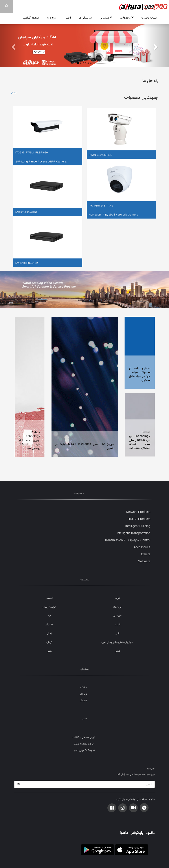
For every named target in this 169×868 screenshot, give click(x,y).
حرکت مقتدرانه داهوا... (84, 744)
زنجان (50, 633)
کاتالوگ (84, 701)
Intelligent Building (138, 526)
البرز (117, 633)
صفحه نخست (149, 18)
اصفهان (49, 598)
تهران (118, 598)
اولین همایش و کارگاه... (84, 737)
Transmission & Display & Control (127, 540)
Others (146, 554)
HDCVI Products (139, 519)
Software (144, 561)
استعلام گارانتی (31, 18)
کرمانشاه (118, 607)
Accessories (142, 547)
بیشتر (14, 93)
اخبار (68, 18)
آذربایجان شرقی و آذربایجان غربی (117, 642)
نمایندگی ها (85, 18)
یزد (49, 616)
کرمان (49, 642)
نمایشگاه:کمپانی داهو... (84, 750)
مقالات (83, 687)
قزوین (118, 624)
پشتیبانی (106, 18)
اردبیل (50, 651)
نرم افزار (83, 694)
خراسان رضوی (50, 607)
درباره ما (53, 18)
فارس (118, 651)
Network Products (138, 512)
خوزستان (117, 616)
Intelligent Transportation (133, 533)
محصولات (127, 18)
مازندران (49, 624)
